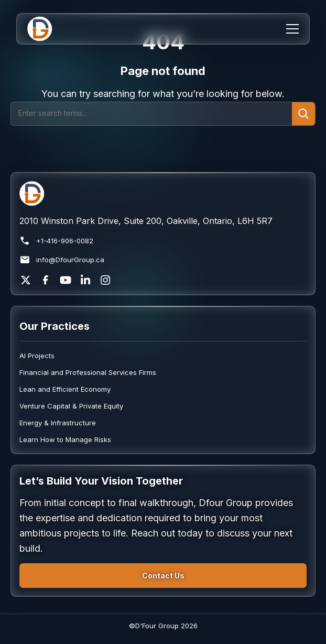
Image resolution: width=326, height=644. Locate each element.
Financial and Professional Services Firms (88, 372)
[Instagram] (105, 280)
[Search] (151, 114)
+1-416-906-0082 (56, 241)
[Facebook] (46, 280)
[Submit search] (303, 114)
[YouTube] (66, 280)
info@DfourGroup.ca (62, 260)
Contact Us (163, 576)
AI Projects (37, 356)
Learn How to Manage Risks (65, 439)
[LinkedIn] (85, 280)
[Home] (46, 29)
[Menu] (292, 29)
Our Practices (55, 326)
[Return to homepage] (163, 194)
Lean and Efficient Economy (65, 389)
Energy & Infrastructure (58, 423)
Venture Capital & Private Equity (71, 406)
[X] (26, 280)
